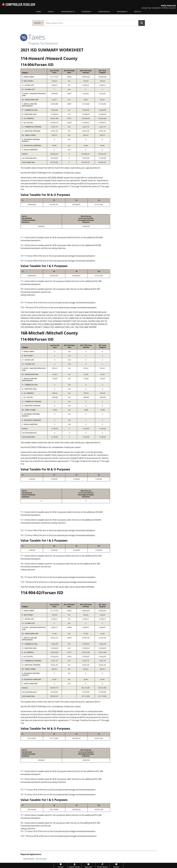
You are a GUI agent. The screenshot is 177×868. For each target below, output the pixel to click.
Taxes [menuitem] (50, 12)
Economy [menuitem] (86, 12)
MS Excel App (41, 859)
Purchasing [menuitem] (104, 12)
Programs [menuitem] (122, 12)
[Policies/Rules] (102, 865)
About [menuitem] (137, 12)
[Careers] (116, 865)
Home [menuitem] (38, 12)
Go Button (142, 23)
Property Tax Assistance (43, 43)
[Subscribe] (88, 865)
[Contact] (61, 865)
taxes (33, 37)
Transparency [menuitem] (67, 12)
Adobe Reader (29, 859)
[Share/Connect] (75, 865)
